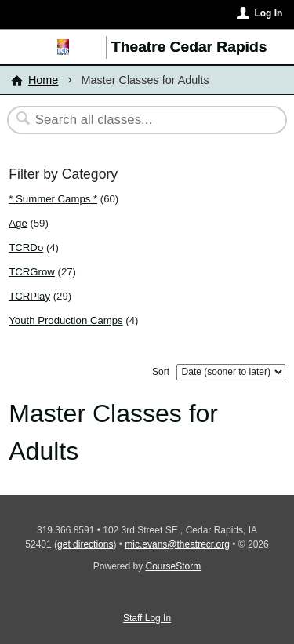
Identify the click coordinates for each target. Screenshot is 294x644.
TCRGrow (32, 272)
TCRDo (26, 247)
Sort (161, 372)
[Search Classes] (139, 120)
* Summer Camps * (53, 199)
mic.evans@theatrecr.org (177, 544)
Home (43, 80)
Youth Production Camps (65, 320)
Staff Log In (147, 618)
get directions (85, 544)
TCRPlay (29, 296)
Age (18, 223)
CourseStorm (174, 566)
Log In (268, 13)
